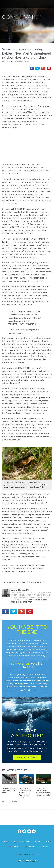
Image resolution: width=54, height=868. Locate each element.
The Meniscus (31, 600)
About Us (30, 846)
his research (19, 209)
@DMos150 (45, 597)
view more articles (11, 801)
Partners (19, 854)
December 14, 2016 (15, 333)
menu (3, 4)
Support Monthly (27, 757)
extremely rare (38, 398)
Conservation (23, 17)
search (51, 4)
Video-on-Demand (22, 842)
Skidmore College (11, 118)
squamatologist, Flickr (35, 487)
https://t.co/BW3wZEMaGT (22, 324)
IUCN (5, 437)
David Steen (24, 368)
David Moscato (11, 62)
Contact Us (43, 846)
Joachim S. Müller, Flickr (34, 582)
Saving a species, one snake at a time (10, 791)
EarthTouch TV (14, 846)
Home (7, 842)
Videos (38, 842)
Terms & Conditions (31, 854)
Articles (49, 842)
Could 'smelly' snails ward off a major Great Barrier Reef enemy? (26, 793)
